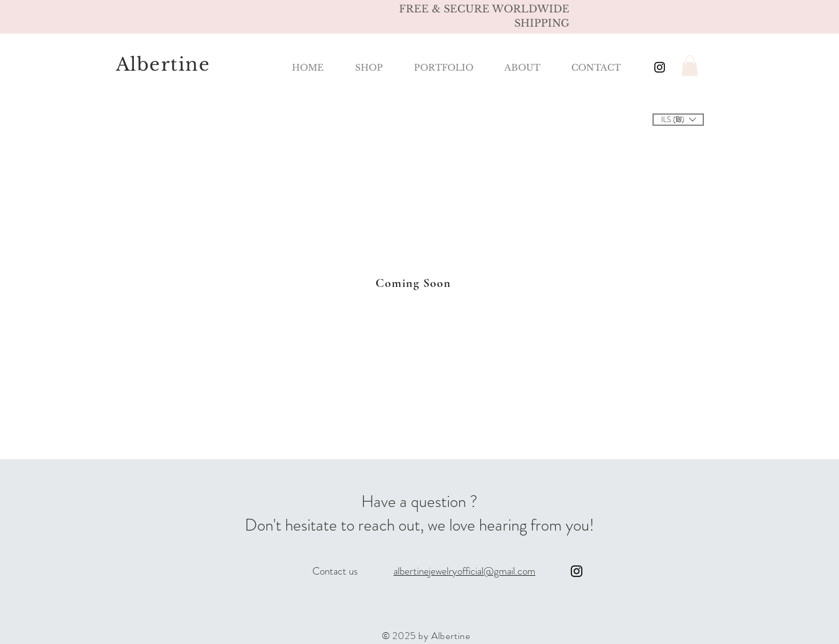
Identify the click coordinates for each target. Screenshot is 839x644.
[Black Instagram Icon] (660, 67)
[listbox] (678, 120)
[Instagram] (577, 571)
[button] (690, 65)
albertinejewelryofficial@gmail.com (464, 571)
